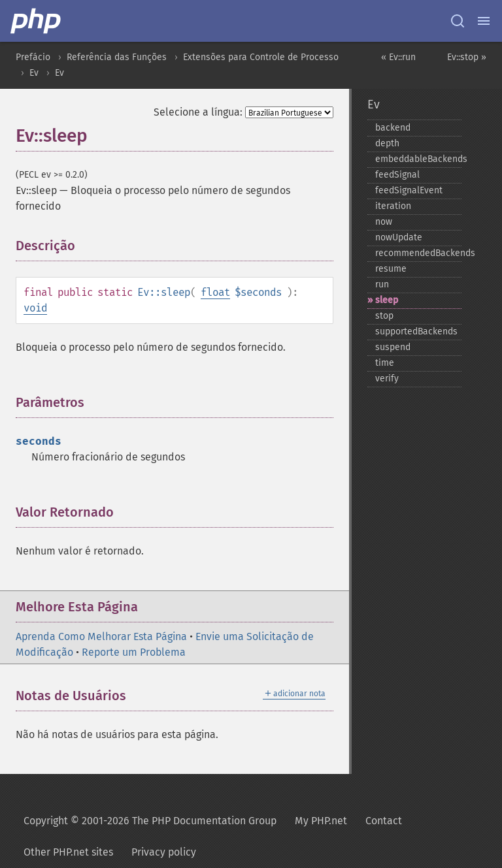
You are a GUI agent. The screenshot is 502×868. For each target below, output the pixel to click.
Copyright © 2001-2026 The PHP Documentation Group (150, 821)
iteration (393, 206)
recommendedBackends (418, 253)
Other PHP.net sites (68, 852)
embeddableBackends (418, 159)
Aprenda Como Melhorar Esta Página (101, 636)
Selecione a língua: (198, 112)
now (384, 222)
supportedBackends (416, 331)
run (382, 284)
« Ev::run (398, 57)
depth (387, 143)
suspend (393, 347)
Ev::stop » (467, 57)
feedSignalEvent (409, 190)
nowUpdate (399, 237)
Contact (384, 821)
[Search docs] (458, 21)
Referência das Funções (117, 57)
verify (387, 378)
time (385, 363)
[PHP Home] (37, 21)
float (215, 292)
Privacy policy (164, 852)
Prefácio (33, 57)
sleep (387, 300)
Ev (34, 73)
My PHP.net (321, 821)
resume (391, 269)
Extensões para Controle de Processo (261, 57)
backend (393, 128)
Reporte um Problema (134, 652)
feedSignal (397, 175)
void (35, 308)
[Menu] (484, 21)
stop (384, 316)
